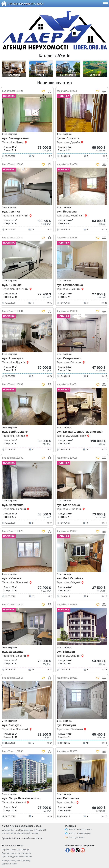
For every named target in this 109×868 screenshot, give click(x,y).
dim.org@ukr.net (76, 837)
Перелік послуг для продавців (16, 853)
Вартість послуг (9, 864)
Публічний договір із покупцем (17, 857)
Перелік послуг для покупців (16, 850)
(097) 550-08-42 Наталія (80, 833)
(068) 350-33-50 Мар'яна (80, 829)
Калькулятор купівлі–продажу (16, 860)
